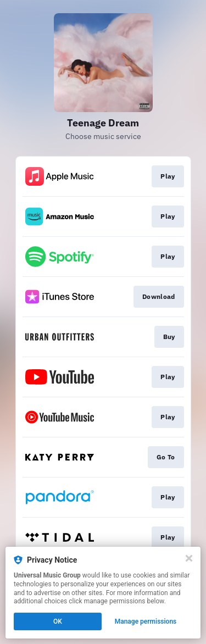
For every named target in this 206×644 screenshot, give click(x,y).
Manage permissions (146, 621)
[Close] (189, 558)
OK (58, 621)
